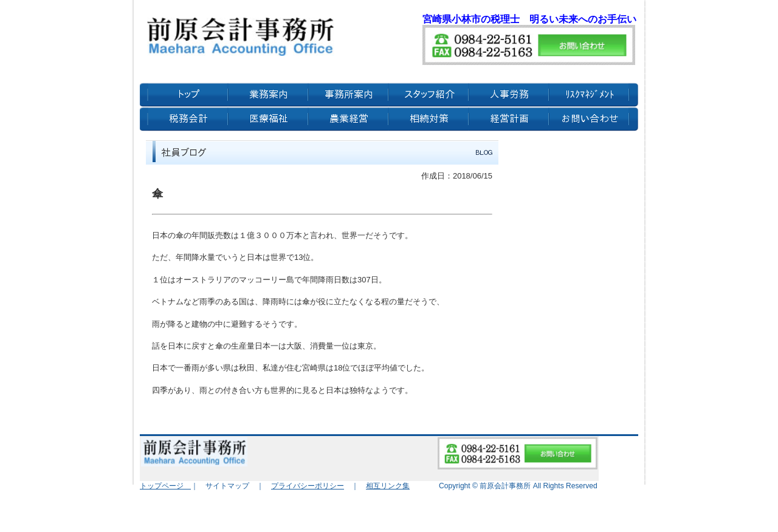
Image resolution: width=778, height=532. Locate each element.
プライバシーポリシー (308, 486)
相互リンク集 (388, 486)
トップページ (165, 486)
